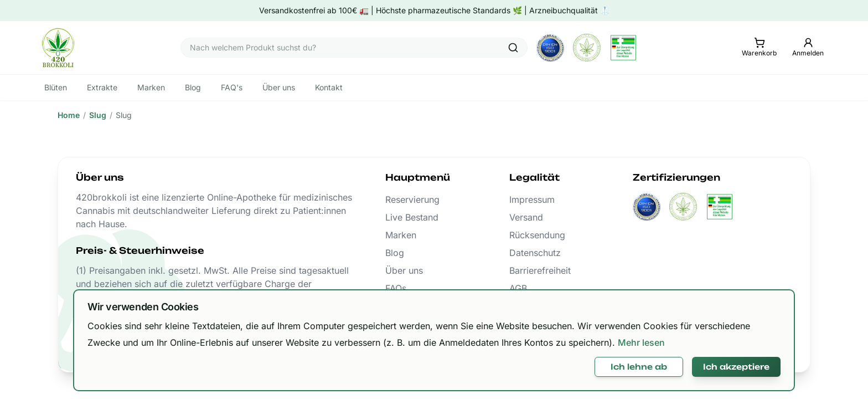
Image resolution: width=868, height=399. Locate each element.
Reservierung (412, 199)
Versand (526, 217)
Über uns (404, 270)
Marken (401, 235)
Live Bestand (412, 217)
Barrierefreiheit (540, 270)
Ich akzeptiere (736, 367)
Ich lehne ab (639, 367)
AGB (518, 288)
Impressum (532, 199)
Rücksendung (537, 235)
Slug (98, 115)
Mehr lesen (641, 342)
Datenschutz (535, 253)
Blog (395, 253)
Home (69, 115)
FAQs (396, 288)
